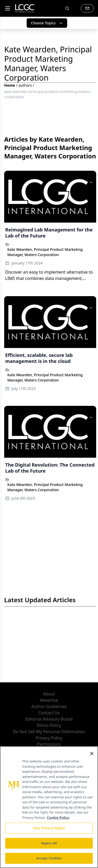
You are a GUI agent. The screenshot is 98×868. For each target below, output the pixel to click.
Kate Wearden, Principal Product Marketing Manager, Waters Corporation (45, 252)
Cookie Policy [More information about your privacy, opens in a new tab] (58, 817)
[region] (49, 807)
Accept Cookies (49, 858)
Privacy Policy (49, 738)
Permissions (49, 744)
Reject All (49, 843)
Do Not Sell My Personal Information (49, 732)
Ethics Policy (49, 725)
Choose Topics (47, 23)
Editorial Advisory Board (49, 719)
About (49, 694)
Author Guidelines (49, 706)
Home (10, 85)
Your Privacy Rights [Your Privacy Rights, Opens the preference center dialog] (49, 828)
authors (25, 85)
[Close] (92, 754)
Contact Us (49, 713)
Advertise (49, 700)
